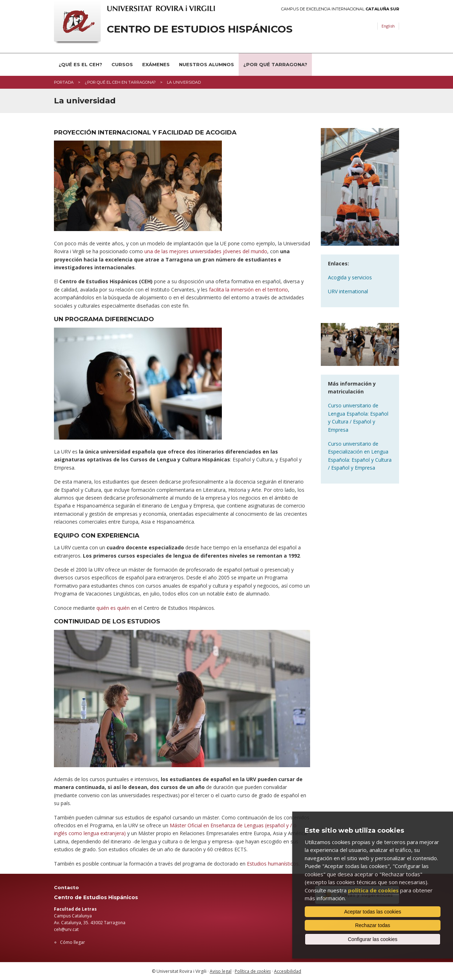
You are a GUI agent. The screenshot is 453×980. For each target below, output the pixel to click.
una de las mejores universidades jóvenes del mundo (206, 251)
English (388, 26)
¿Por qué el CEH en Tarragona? (120, 82)
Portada (64, 82)
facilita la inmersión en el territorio (248, 290)
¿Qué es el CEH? (80, 64)
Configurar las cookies (373, 939)
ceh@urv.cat (66, 929)
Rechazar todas (373, 925)
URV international (348, 291)
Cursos (122, 64)
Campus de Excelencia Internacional (340, 9)
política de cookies (373, 890)
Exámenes (156, 64)
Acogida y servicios (350, 277)
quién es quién (113, 608)
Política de (253, 971)
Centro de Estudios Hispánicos (200, 29)
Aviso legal (221, 971)
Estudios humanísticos (273, 864)
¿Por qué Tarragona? (275, 64)
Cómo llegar (73, 942)
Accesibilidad (288, 971)
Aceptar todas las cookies (373, 912)
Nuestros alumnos (206, 64)
